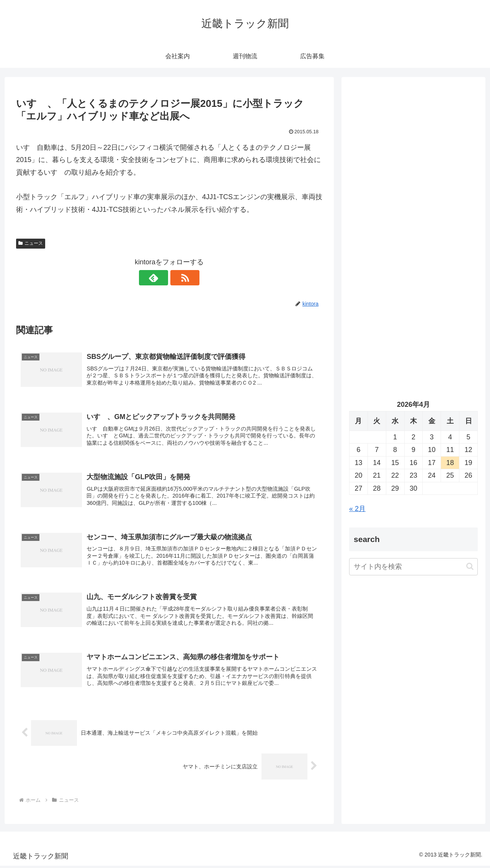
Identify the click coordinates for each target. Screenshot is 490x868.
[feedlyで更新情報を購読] (160, 278)
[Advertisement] (413, 163)
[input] (413, 567)
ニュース (31, 243)
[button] (470, 566)
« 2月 (357, 509)
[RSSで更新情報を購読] (178, 278)
